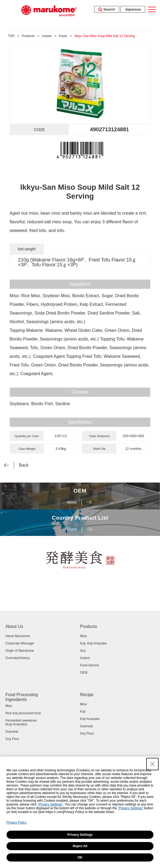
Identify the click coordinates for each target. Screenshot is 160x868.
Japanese (133, 9)
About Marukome (18, 636)
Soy (83, 651)
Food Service (90, 665)
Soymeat (12, 732)
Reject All (80, 846)
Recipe (87, 695)
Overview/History (18, 658)
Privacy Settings (80, 835)
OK (80, 857)
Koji (83, 712)
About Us (14, 626)
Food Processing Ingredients (22, 697)
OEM (84, 673)
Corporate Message (20, 643)
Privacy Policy (17, 823)
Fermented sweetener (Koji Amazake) (21, 722)
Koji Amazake (90, 719)
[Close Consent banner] (152, 764)
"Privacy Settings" (50, 804)
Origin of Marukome (20, 651)
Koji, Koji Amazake (93, 643)
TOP (11, 36)
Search (107, 9)
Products (28, 36)
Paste (63, 36)
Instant (47, 36)
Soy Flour (12, 739)
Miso (84, 636)
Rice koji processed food (23, 713)
